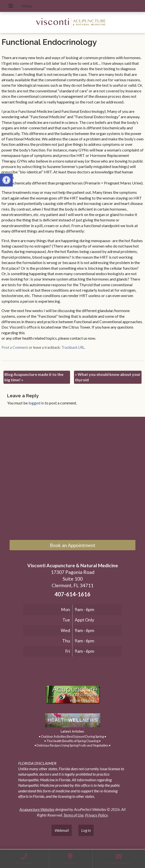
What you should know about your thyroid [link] (108, 377)
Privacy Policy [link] (96, 815)
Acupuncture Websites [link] (37, 809)
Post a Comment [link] (15, 347)
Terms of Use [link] (73, 815)
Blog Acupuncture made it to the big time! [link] (34, 377)
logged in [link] (36, 403)
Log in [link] (86, 830)
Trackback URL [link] (73, 347)
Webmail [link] (62, 830)
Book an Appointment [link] (73, 545)
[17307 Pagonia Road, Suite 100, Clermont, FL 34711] (72, 480)
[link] (6, 180)
